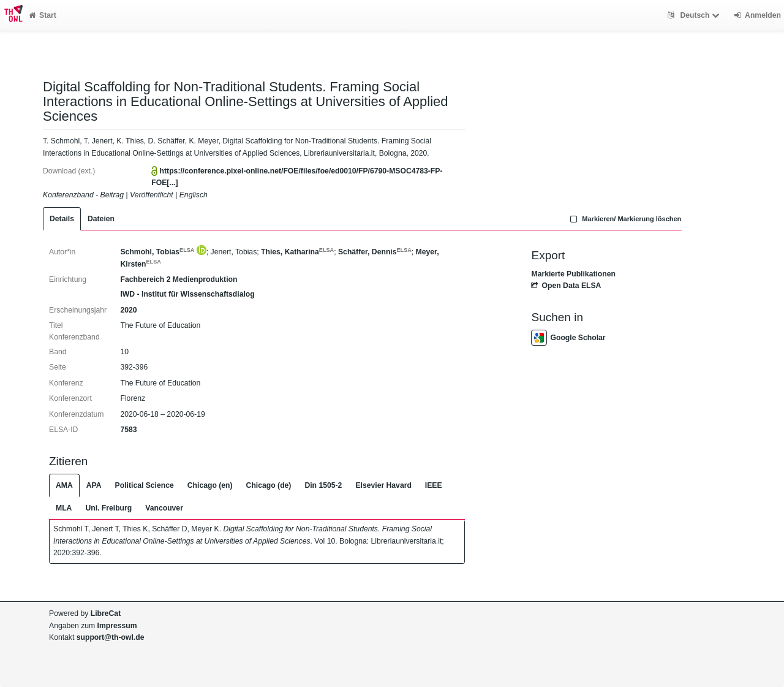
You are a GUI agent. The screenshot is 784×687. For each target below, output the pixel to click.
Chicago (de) (269, 485)
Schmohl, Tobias (157, 252)
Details (62, 219)
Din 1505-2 (323, 485)
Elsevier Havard (383, 485)
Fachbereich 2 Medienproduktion (179, 279)
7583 (128, 430)
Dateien (101, 219)
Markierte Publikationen (573, 274)
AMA (64, 485)
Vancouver (164, 508)
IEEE (434, 485)
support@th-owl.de (111, 637)
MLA (64, 508)
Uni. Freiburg (108, 508)
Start (43, 15)
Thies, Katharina (297, 252)
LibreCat (106, 613)
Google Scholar (568, 338)
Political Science (145, 485)
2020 (128, 310)
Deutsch (695, 15)
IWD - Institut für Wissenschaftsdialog (187, 294)
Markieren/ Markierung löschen (625, 219)
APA (94, 485)
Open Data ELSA (566, 286)
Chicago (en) (210, 485)
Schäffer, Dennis (375, 252)
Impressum (117, 626)
